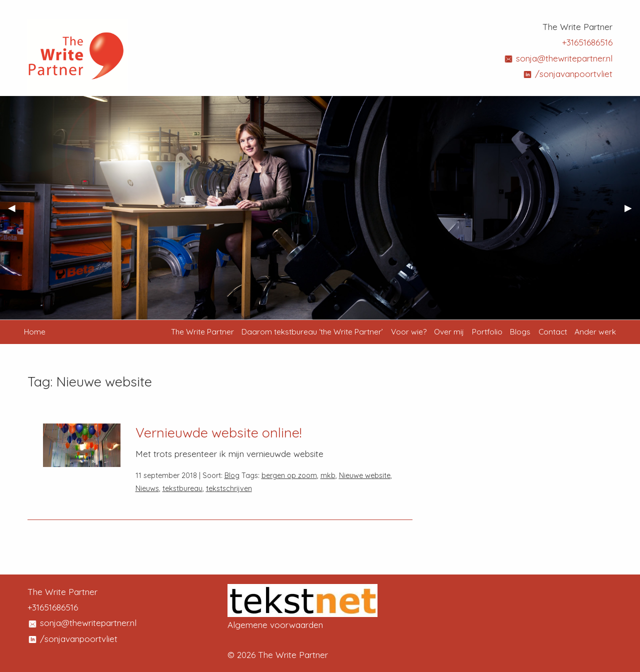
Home (35, 331)
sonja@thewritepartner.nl (558, 58)
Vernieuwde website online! (218, 432)
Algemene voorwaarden (275, 625)
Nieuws (147, 488)
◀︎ (16, 211)
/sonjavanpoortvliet (567, 74)
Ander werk (595, 331)
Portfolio (487, 331)
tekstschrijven (229, 488)
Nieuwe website (365, 475)
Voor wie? (409, 331)
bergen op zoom (289, 475)
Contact (553, 331)
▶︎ (632, 211)
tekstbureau (182, 488)
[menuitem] (202, 332)
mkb (328, 475)
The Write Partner (202, 331)
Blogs (520, 331)
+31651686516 (587, 42)
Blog (232, 475)
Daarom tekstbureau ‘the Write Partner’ (312, 331)
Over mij (449, 331)
